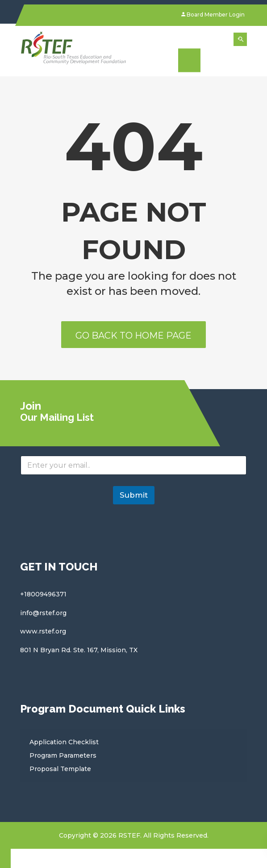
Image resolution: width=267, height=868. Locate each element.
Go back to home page (133, 335)
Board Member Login (213, 15)
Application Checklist (64, 742)
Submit (134, 495)
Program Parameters (63, 755)
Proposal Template (60, 769)
